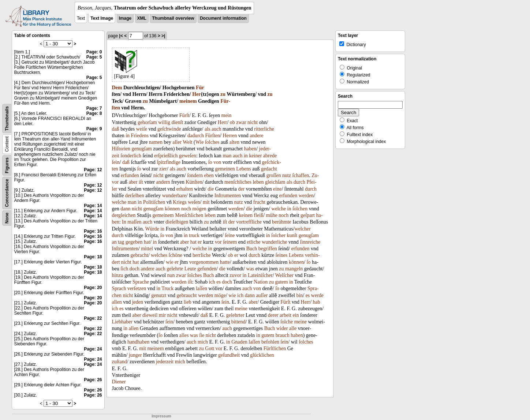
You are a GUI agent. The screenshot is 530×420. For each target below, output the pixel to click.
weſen (194, 202)
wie (169, 262)
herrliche (202, 255)
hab (317, 302)
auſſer (262, 295)
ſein (116, 162)
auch (216, 129)
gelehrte (175, 269)
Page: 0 (94, 52)
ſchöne (176, 255)
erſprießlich (166, 156)
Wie (200, 142)
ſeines (282, 255)
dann (125, 209)
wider (282, 328)
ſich (124, 269)
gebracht (139, 255)
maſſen (134, 222)
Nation (261, 282)
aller (177, 142)
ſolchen (300, 209)
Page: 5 (94, 57)
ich (212, 282)
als (208, 129)
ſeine (230, 235)
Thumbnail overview (173, 18)
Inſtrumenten (228, 196)
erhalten (185, 189)
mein (227, 115)
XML (142, 18)
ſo (210, 162)
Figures (7, 165)
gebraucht (186, 295)
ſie (202, 335)
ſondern (195, 175)
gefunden (207, 269)
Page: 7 (94, 108)
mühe (272, 215)
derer (273, 315)
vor (218, 242)
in (128, 136)
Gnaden (239, 342)
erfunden (130, 175)
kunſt (292, 235)
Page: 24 (93, 349)
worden (179, 282)
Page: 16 (93, 231)
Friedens (140, 136)
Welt (187, 142)
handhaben (139, 342)
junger (135, 355)
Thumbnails (7, 118)
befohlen (270, 342)
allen (117, 302)
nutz (287, 175)
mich (203, 342)
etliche (254, 242)
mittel (147, 249)
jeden (138, 302)
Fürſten (213, 136)
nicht (253, 122)
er (200, 242)
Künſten (194, 182)
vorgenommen (204, 262)
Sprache (141, 282)
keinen (246, 215)
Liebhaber (122, 322)
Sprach (119, 288)
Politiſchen (154, 202)
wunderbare (174, 196)
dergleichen (124, 215)
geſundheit (229, 355)
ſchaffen (301, 175)
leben (258, 182)
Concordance (7, 193)
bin (299, 295)
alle (293, 328)
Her (196, 94)
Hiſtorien (121, 149)
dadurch (196, 136)
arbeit (285, 315)
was (250, 269)
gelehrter (235, 315)
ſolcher (278, 235)
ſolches (212, 142)
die (211, 189)
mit (206, 202)
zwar (241, 122)
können (172, 209)
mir (162, 315)
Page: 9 (94, 129)
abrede (270, 156)
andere (256, 136)
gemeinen (225, 169)
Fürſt (184, 115)
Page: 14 (93, 206)
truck (194, 235)
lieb (188, 302)
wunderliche (274, 242)
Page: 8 (94, 113)
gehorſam (147, 122)
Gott (210, 348)
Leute (190, 269)
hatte (225, 262)
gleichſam (275, 182)
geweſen (188, 156)
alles (184, 335)
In (124, 222)
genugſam (142, 149)
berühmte (282, 222)
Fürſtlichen (275, 348)
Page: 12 (93, 170)
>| (163, 36)
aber (133, 182)
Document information (223, 18)
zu (223, 94)
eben (209, 175)
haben (250, 149)
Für (200, 88)
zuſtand (120, 362)
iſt (141, 182)
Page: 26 (93, 380)
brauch (283, 335)
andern (163, 182)
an (114, 242)
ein (296, 315)
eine (277, 189)
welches (159, 255)
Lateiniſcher (260, 275)
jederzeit (165, 362)
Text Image (102, 18)
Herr (223, 122)
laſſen (201, 288)
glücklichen (262, 355)
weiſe (142, 129)
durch (299, 182)
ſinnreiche (310, 242)
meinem (188, 101)
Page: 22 (93, 318)
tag (121, 242)
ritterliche (264, 129)
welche (119, 202)
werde (317, 295)
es (219, 282)
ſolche (287, 322)
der (241, 189)
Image (125, 18)
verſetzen (137, 288)
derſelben (135, 196)
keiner (255, 156)
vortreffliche (249, 222)
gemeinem (163, 215)
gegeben (134, 242)
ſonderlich (131, 156)
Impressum (161, 416)
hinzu (118, 275)
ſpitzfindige (169, 162)
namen (156, 142)
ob (232, 122)
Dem (117, 88)
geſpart (308, 215)
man (227, 156)
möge (220, 295)
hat (147, 242)
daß (116, 129)
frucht (259, 202)
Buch (252, 249)
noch (186, 209)
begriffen (268, 249)
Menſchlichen (189, 215)
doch (135, 269)
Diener (119, 382)
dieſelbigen (177, 222)
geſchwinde (169, 129)
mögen (199, 209)
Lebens (243, 169)
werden (306, 196)
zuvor (235, 275)
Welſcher (284, 275)
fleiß (259, 215)
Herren (230, 136)
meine (241, 309)
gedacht (269, 169)
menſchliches (238, 182)
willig (164, 122)
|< (121, 36)
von (217, 162)
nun (171, 275)
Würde (152, 229)
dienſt (177, 122)
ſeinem (230, 242)
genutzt (159, 295)
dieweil (150, 315)
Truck (167, 288)
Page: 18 (93, 257)
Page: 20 (93, 288)
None (7, 218)
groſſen (274, 175)
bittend (238, 322)
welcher (303, 229)
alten (234, 142)
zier (163, 169)
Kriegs (180, 202)
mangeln (294, 269)
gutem (281, 282)
